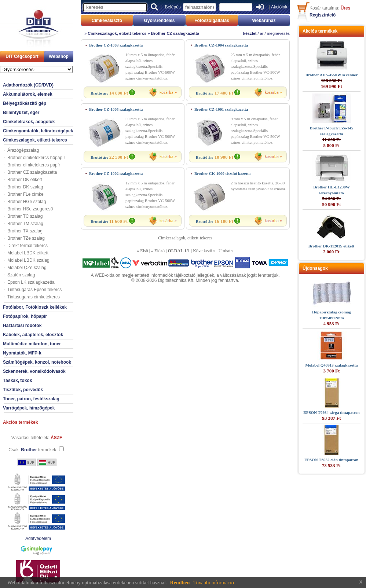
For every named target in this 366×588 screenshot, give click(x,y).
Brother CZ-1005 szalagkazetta (116, 109)
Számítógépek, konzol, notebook (37, 362)
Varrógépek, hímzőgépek (29, 408)
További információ (214, 583)
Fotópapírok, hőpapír (25, 316)
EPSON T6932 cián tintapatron (331, 460)
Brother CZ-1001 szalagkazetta (221, 109)
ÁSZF (56, 438)
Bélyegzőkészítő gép (25, 103)
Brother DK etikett (25, 180)
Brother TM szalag (25, 224)
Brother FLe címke (25, 194)
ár (262, 33)
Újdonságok (315, 268)
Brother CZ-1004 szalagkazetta (221, 45)
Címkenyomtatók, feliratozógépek (38, 131)
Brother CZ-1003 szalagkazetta (116, 45)
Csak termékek (32, 450)
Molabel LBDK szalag (28, 260)
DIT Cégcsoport (22, 56)
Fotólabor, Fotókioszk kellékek (35, 307)
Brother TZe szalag (26, 238)
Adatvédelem (38, 539)
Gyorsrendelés (159, 21)
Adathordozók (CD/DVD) (28, 85)
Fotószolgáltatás (212, 21)
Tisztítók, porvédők (23, 390)
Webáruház (264, 21)
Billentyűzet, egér (21, 113)
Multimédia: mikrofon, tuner (32, 344)
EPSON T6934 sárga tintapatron (331, 412)
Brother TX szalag (25, 231)
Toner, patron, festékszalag (31, 399)
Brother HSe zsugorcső (30, 209)
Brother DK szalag (25, 187)
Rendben (180, 583)
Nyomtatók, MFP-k (22, 353)
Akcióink (279, 7)
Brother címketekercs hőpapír (36, 158)
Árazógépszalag (23, 150)
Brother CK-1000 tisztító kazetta (222, 173)
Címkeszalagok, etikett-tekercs (35, 140)
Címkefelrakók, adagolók (29, 122)
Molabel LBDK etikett (28, 253)
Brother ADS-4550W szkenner (332, 75)
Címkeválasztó (107, 21)
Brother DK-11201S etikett (331, 246)
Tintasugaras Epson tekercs (34, 290)
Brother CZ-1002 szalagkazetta (116, 173)
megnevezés (278, 33)
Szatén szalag (21, 275)
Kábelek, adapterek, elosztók (33, 335)
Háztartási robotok (22, 326)
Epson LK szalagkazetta (31, 282)
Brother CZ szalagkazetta (32, 172)
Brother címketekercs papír (34, 165)
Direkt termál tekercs (28, 246)
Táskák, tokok (17, 381)
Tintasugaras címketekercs (34, 297)
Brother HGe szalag (27, 202)
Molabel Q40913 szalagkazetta (332, 365)
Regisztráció (323, 15)
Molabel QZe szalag (27, 268)
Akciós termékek (20, 422)
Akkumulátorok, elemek (28, 94)
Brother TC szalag (25, 216)
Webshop (59, 56)
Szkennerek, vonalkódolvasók (34, 371)
